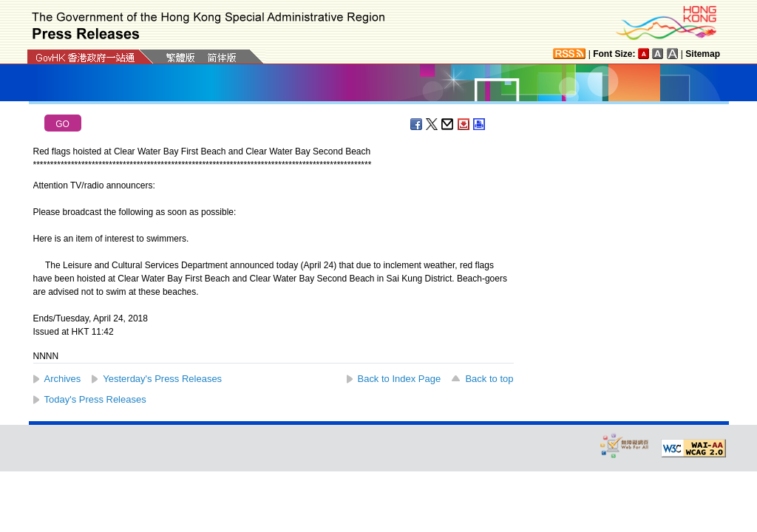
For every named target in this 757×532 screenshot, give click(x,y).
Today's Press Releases (95, 399)
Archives (63, 379)
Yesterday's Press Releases (162, 379)
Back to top (489, 379)
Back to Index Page (400, 379)
